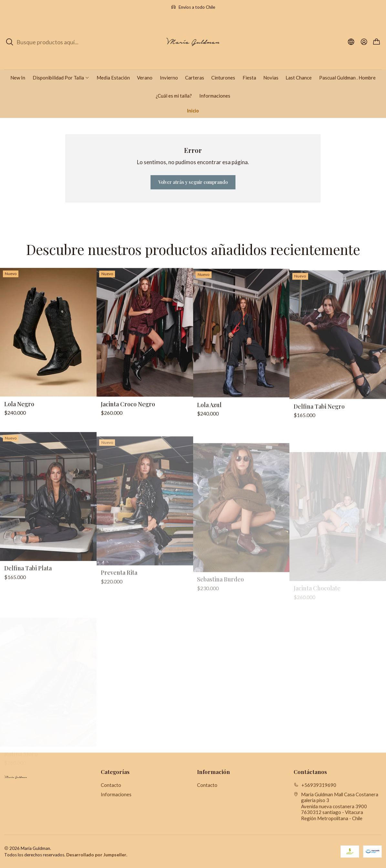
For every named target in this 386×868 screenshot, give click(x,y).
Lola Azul (209, 434)
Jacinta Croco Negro (128, 426)
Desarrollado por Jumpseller (96, 855)
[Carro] (376, 42)
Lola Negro (19, 417)
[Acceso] (364, 42)
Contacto (111, 785)
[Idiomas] (351, 42)
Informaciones (116, 794)
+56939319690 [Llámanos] (315, 785)
